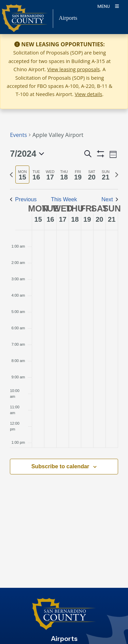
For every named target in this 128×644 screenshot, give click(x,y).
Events (18, 135)
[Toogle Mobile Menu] (108, 6)
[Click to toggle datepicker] (27, 154)
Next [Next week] (110, 199)
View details (89, 94)
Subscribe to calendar (60, 466)
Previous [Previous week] (23, 199)
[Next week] (117, 175)
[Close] (113, 45)
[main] (64, 311)
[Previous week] (11, 175)
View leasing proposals (73, 69)
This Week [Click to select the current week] (64, 199)
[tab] (22, 175)
